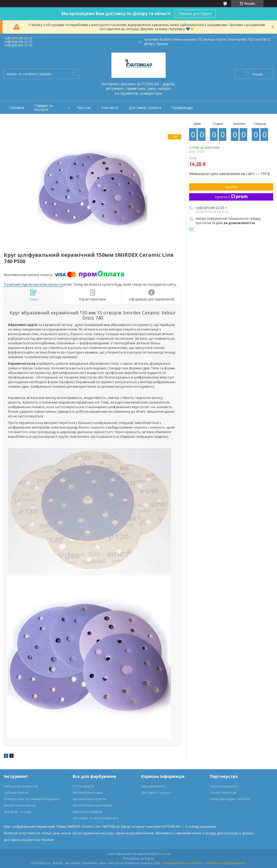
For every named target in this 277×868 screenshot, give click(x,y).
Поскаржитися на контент (183, 863)
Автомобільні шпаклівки (92, 805)
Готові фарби (83, 786)
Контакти (110, 108)
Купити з (231, 197)
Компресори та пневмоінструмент (32, 799)
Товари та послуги (43, 107)
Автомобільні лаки (88, 792)
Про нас (84, 108)
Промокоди (182, 108)
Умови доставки (195, 14)
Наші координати (224, 786)
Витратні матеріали (20, 805)
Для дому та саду (18, 812)
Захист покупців (223, 792)
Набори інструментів (21, 786)
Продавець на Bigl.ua (139, 858)
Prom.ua (164, 854)
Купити (231, 187)
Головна (16, 108)
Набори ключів (16, 792)
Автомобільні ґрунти (89, 799)
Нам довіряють (154, 786)
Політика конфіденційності (226, 863)
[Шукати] (74, 74)
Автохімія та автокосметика (96, 818)
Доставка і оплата (145, 108)
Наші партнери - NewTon (230, 799)
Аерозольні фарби (88, 812)
